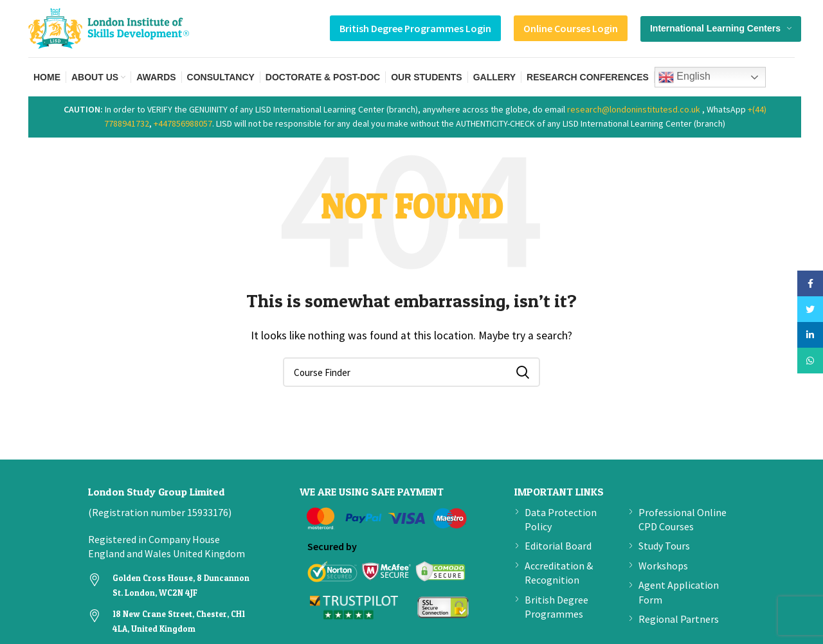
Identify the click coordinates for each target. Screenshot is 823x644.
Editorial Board (558, 546)
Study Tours (664, 546)
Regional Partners (679, 619)
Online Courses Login (571, 28)
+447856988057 (183, 123)
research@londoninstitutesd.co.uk (634, 109)
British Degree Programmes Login (415, 28)
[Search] (411, 372)
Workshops (663, 566)
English (684, 77)
